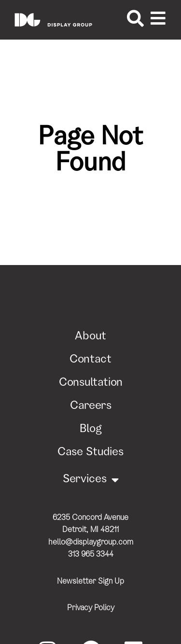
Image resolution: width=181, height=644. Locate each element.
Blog (91, 430)
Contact (90, 360)
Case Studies (90, 453)
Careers (91, 406)
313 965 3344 (91, 555)
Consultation (91, 383)
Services (91, 480)
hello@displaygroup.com (91, 543)
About (90, 337)
